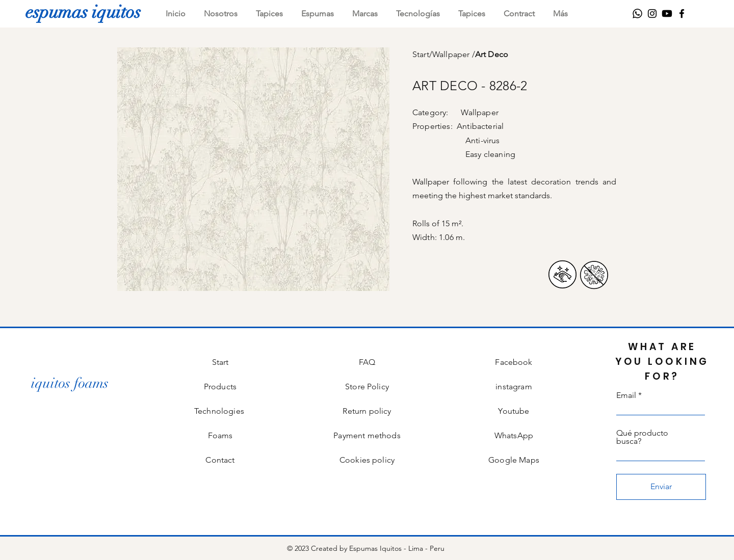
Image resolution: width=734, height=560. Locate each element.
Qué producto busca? (642, 437)
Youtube (514, 411)
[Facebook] (682, 14)
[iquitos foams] (70, 383)
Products (220, 386)
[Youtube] (667, 14)
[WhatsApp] (637, 14)
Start (421, 54)
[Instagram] (652, 14)
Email (626, 395)
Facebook (514, 362)
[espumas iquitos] (83, 12)
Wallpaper (452, 54)
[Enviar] (661, 487)
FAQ (367, 362)
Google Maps (514, 460)
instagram (514, 386)
